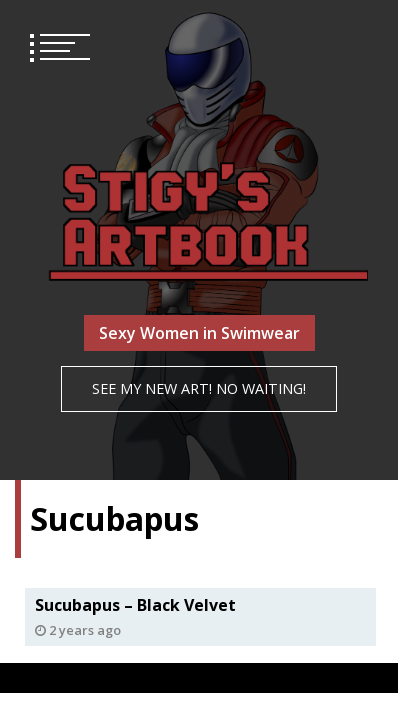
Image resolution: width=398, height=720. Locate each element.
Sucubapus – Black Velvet (135, 605)
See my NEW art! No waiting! (199, 388)
